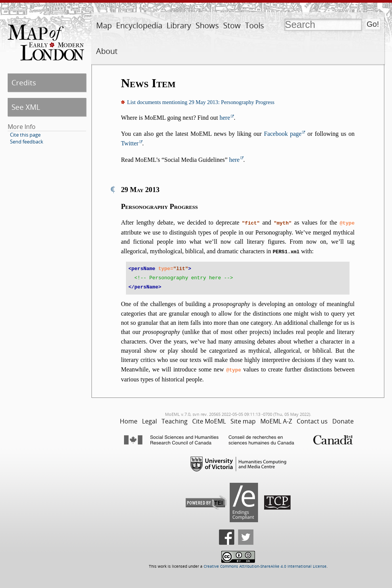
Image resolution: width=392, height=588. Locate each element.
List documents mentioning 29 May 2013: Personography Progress (201, 102)
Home (129, 419)
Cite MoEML (209, 419)
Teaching (175, 419)
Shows (207, 25)
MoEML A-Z (276, 419)
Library (179, 25)
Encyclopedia (139, 25)
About (107, 51)
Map (104, 25)
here (225, 118)
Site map (243, 419)
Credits (24, 82)
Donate (343, 419)
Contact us (312, 419)
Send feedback (27, 142)
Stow (232, 25)
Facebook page (283, 134)
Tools (255, 25)
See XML (26, 107)
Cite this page (25, 135)
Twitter (130, 143)
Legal (149, 419)
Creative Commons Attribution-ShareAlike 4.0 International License (265, 564)
